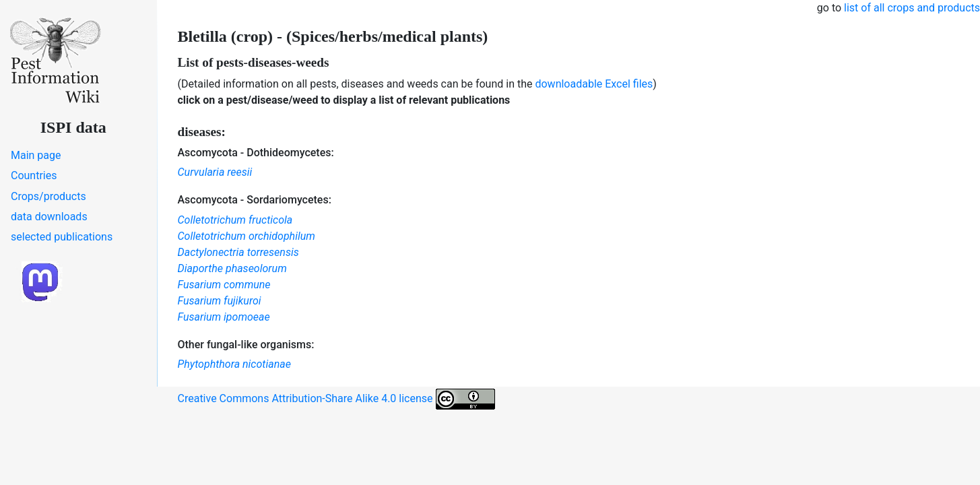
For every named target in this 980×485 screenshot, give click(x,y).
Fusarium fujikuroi (220, 301)
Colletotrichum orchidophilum (247, 236)
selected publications (62, 237)
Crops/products (48, 196)
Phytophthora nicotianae (234, 364)
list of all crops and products (912, 8)
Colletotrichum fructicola (235, 220)
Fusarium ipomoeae (224, 317)
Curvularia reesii (215, 172)
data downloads (49, 217)
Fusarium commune (224, 285)
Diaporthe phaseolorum (232, 268)
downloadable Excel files (594, 84)
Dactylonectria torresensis (238, 252)
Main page (36, 155)
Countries (34, 175)
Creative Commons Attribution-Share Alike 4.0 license (336, 399)
